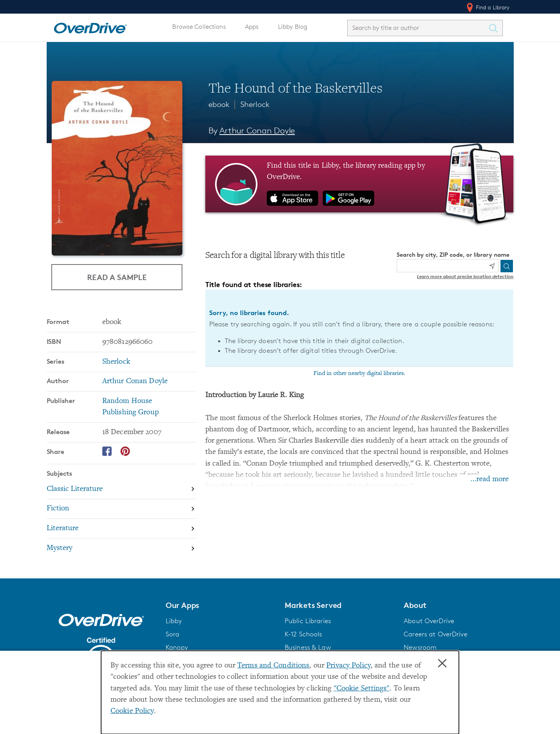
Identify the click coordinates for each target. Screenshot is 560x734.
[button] (220, 605)
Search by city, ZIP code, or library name (453, 255)
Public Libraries (308, 621)
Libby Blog (293, 27)
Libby (174, 621)
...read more (490, 479)
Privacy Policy (348, 666)
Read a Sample (117, 277)
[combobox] (418, 28)
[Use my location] (492, 266)
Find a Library (487, 7)
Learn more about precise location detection (465, 276)
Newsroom (420, 647)
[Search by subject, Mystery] (121, 548)
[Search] (507, 266)
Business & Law (308, 647)
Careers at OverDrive (435, 634)
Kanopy (177, 647)
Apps (252, 27)
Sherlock (255, 104)
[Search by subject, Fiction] (121, 509)
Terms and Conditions (273, 666)
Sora (173, 634)
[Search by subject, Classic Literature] (121, 490)
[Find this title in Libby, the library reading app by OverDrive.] (360, 184)
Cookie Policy (132, 711)
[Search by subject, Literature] (121, 529)
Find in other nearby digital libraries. (359, 373)
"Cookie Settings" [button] (362, 689)
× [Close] (442, 664)
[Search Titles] (495, 28)
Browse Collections (199, 27)
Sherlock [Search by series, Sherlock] (116, 362)
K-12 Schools (303, 634)
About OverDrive (429, 621)
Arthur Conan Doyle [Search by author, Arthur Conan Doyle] (257, 131)
